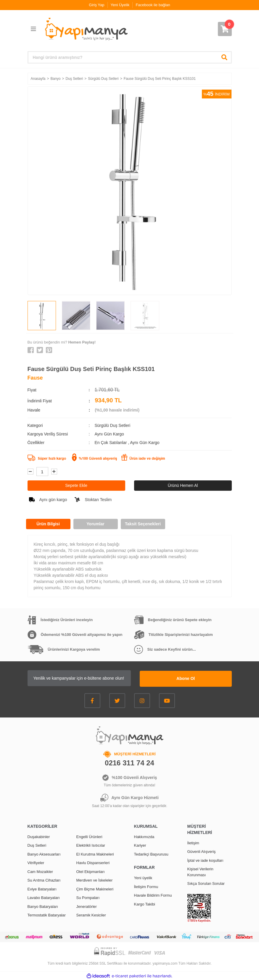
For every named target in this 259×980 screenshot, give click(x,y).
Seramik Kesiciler (91, 915)
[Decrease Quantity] (30, 472)
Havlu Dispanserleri (93, 862)
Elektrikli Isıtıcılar (91, 845)
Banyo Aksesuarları (44, 854)
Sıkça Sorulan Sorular (206, 883)
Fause (35, 378)
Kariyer (140, 845)
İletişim (193, 842)
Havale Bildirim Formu (153, 895)
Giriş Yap (96, 5)
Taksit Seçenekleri (143, 524)
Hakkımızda (144, 836)
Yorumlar (95, 524)
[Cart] (225, 29)
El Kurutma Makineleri (95, 854)
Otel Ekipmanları (91, 871)
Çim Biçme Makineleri (95, 889)
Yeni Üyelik (120, 5)
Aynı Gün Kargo (145, 443)
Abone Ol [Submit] (194, 678)
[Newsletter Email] (88, 678)
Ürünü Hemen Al (183, 485)
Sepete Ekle (76, 485)
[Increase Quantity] (54, 472)
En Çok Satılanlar (111, 443)
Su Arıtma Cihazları (44, 880)
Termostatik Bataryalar (47, 915)
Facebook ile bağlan (153, 5)
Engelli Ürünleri (89, 836)
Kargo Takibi (145, 904)
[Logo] (86, 29)
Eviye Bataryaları (42, 889)
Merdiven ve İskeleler (95, 880)
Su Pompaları (88, 897)
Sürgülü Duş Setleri (112, 425)
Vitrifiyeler (36, 862)
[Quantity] (42, 472)
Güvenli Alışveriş (202, 851)
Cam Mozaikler (40, 871)
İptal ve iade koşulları (205, 860)
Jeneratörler (87, 906)
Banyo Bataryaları (43, 906)
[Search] (130, 57)
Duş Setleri (37, 845)
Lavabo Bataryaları (44, 897)
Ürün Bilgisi (48, 524)
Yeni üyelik (143, 878)
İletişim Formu (146, 886)
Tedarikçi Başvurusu (151, 854)
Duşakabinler (39, 836)
